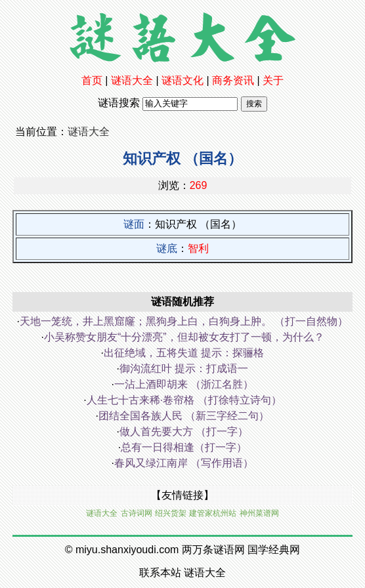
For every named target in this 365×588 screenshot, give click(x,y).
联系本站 (160, 573)
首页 (92, 80)
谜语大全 (132, 80)
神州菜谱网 (259, 513)
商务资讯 (233, 80)
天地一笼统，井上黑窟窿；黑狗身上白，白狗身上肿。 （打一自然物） (184, 321)
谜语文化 (182, 80)
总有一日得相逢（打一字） (184, 447)
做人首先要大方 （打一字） (184, 431)
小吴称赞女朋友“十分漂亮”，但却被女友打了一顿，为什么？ (184, 337)
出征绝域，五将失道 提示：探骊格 (184, 353)
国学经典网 (274, 550)
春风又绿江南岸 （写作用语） (184, 463)
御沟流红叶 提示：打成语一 (184, 368)
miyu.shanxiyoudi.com (127, 550)
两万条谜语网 (213, 550)
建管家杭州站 (213, 513)
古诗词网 (137, 513)
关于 (273, 80)
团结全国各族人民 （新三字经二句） (184, 416)
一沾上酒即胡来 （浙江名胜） (184, 384)
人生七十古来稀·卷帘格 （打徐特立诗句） (184, 400)
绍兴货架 (171, 513)
